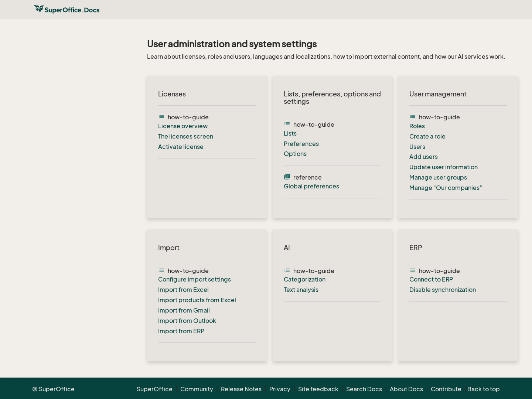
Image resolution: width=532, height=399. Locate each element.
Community (197, 389)
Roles (417, 126)
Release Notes (241, 389)
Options (295, 154)
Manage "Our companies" (446, 188)
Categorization (305, 279)
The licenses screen (186, 136)
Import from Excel (183, 290)
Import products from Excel (197, 300)
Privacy (280, 389)
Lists (290, 133)
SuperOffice (155, 389)
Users (417, 147)
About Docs (406, 389)
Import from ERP (181, 331)
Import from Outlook (187, 321)
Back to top (484, 389)
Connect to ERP (431, 279)
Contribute (446, 389)
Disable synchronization (443, 290)
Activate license (181, 147)
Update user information (444, 167)
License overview (183, 126)
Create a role (427, 136)
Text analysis (301, 290)
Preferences (301, 144)
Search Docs (364, 389)
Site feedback (318, 389)
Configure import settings (195, 279)
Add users (424, 157)
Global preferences (311, 186)
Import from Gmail (184, 310)
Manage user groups (438, 177)
